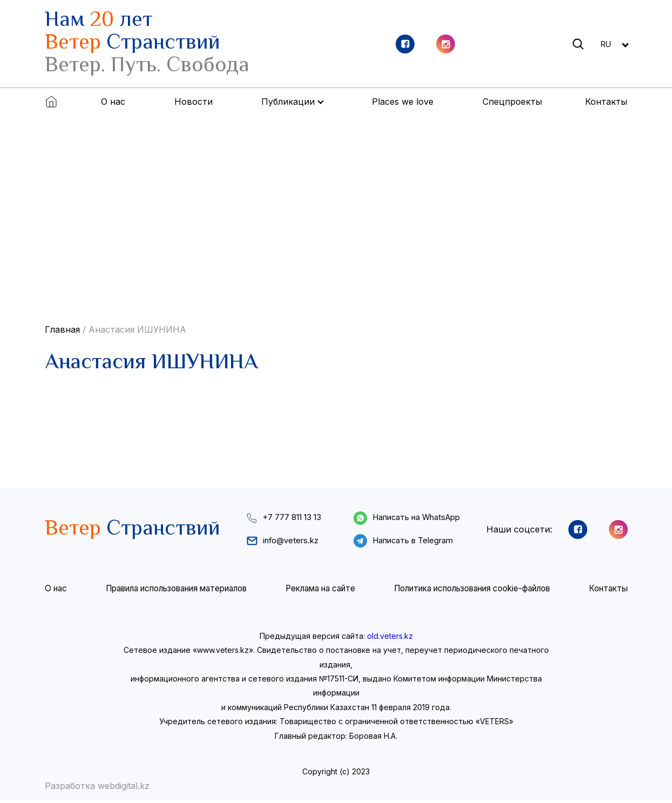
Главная (62, 329)
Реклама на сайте (320, 592)
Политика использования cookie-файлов (472, 592)
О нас (113, 102)
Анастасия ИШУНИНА (137, 329)
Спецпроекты (512, 102)
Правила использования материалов (175, 592)
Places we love (403, 102)
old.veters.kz (390, 639)
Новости (194, 102)
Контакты (606, 102)
